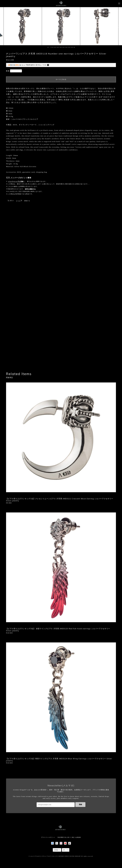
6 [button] (56, 47)
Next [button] (118, 26)
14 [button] (68, 47)
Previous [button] (4, 26)
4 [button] (53, 47)
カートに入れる (61, 79)
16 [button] (71, 47)
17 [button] (73, 47)
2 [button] (50, 47)
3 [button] (51, 47)
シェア (19, 201)
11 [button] (64, 47)
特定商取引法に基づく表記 (66, 837)
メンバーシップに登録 (16, 181)
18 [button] (74, 47)
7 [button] (57, 47)
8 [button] (59, 47)
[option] (23, 26)
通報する (27, 201)
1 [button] (48, 47)
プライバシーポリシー (48, 837)
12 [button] (65, 47)
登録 (80, 804)
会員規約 (78, 837)
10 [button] (62, 47)
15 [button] (70, 47)
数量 (8, 71)
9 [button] (60, 47)
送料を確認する (30, 189)
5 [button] (54, 47)
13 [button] (67, 47)
